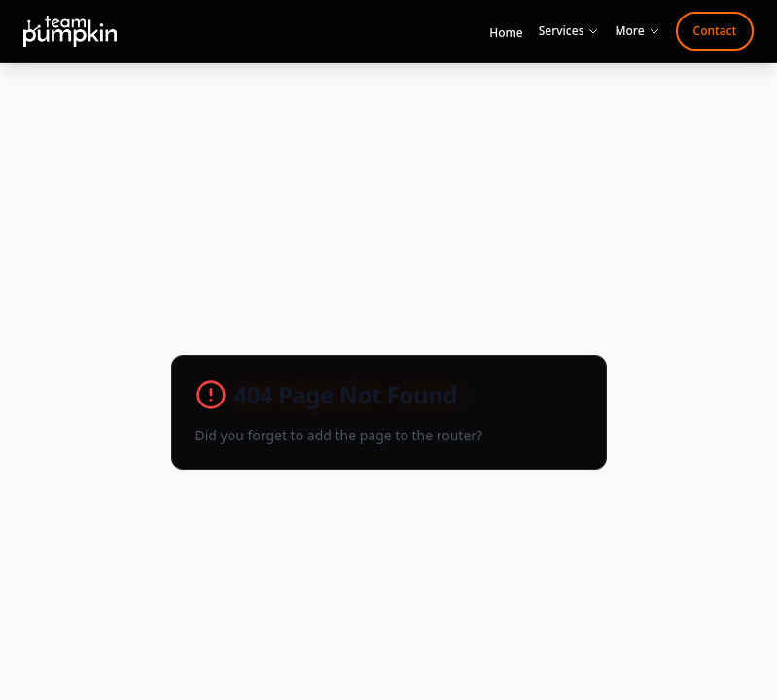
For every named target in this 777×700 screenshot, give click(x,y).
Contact (715, 31)
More (637, 31)
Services (569, 31)
